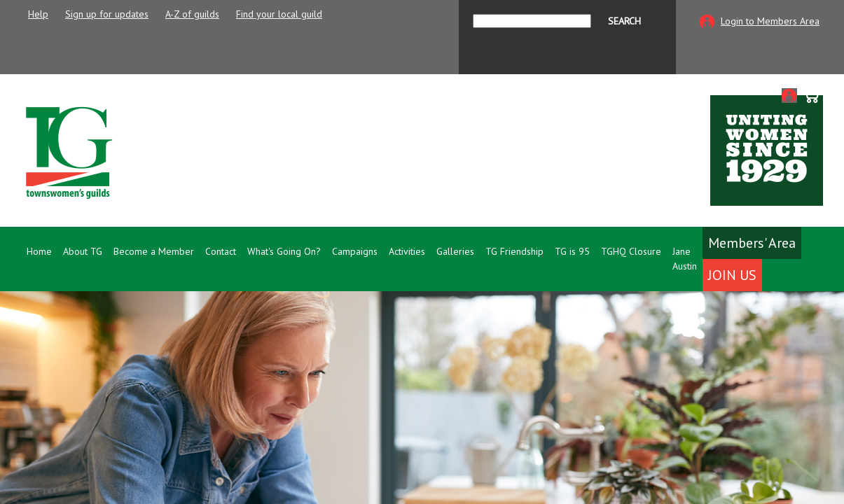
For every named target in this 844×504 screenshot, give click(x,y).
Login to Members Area (770, 21)
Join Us (732, 275)
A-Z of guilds (192, 14)
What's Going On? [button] (284, 251)
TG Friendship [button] (514, 251)
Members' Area (752, 243)
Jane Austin (685, 259)
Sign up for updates (107, 14)
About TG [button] (83, 251)
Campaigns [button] (355, 251)
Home (39, 251)
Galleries (455, 251)
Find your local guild (279, 14)
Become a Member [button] (154, 251)
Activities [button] (407, 251)
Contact (221, 251)
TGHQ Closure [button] (631, 251)
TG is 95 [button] (572, 251)
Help (38, 14)
